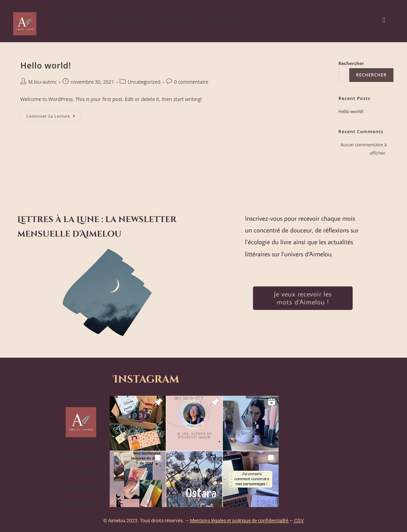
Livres (128, 20)
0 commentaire (191, 82)
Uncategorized (144, 82)
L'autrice (80, 20)
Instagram (149, 379)
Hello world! (46, 65)
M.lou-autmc (43, 82)
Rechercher (351, 63)
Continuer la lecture (54, 114)
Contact (222, 20)
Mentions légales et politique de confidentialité (239, 521)
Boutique (175, 20)
